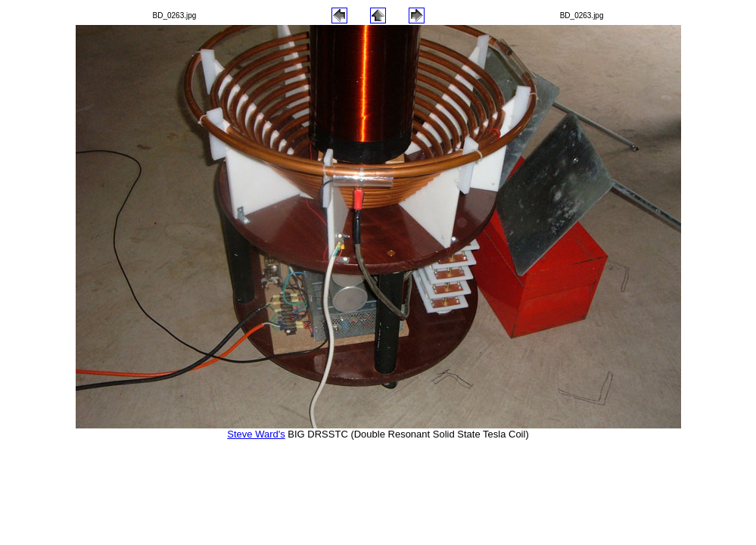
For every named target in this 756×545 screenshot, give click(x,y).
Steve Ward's (256, 434)
